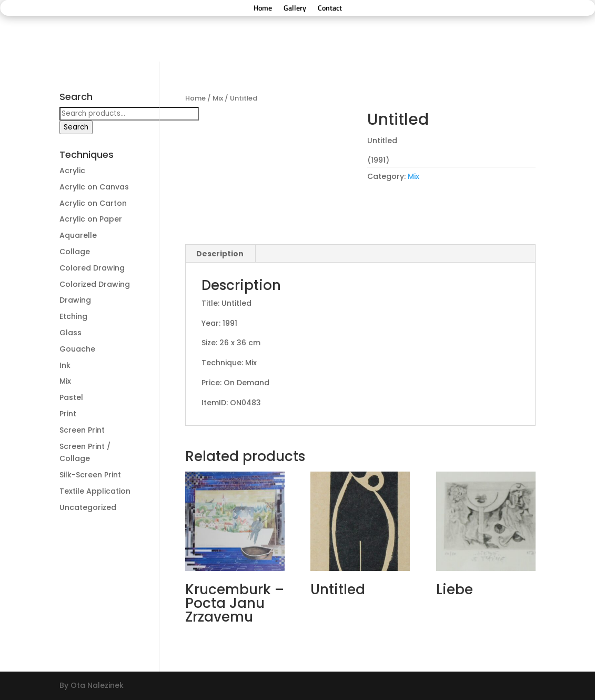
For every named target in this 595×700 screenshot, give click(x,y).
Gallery (295, 9)
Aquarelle (78, 235)
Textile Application (95, 491)
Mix (218, 98)
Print (68, 414)
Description (220, 254)
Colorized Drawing (95, 284)
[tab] (220, 254)
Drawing (75, 300)
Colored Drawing (92, 268)
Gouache (77, 349)
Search (76, 127)
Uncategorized (88, 507)
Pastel (71, 397)
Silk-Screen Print (90, 475)
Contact (330, 9)
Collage (75, 252)
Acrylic (72, 171)
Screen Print (82, 430)
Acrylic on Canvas (94, 187)
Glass (70, 333)
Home (263, 9)
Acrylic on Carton (93, 203)
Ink (65, 365)
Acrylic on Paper (91, 219)
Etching (73, 316)
